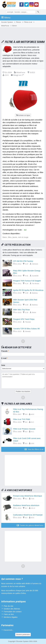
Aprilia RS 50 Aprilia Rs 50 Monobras (28, 290)
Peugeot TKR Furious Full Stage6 (27, 281)
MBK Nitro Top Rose (21, 310)
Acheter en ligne (23, 115)
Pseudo (5, 351)
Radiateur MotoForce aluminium (26, 505)
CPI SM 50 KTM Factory (23, 261)
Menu (6, 17)
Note (3, 365)
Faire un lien (9, 614)
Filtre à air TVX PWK (22, 419)
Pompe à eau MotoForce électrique (27, 496)
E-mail (4, 358)
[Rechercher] (38, 12)
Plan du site (8, 606)
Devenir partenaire (23, 634)
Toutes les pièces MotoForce (30, 525)
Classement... (9, 630)
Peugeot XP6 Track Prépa (24, 319)
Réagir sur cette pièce (18, 347)
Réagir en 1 (17, 75)
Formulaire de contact (13, 612)
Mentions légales (11, 617)
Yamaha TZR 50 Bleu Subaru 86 (26, 329)
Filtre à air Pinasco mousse (24, 429)
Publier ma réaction (23, 391)
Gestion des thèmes (12, 609)
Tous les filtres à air (34, 449)
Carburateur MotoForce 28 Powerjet (28, 515)
